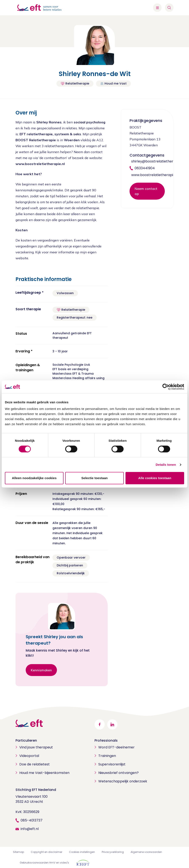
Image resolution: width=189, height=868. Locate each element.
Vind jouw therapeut (36, 747)
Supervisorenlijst (112, 764)
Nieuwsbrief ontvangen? (118, 773)
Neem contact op (146, 191)
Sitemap (18, 852)
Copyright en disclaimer (47, 852)
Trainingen (107, 756)
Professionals (106, 740)
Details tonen (166, 465)
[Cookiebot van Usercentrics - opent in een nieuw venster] (166, 387)
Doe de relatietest (35, 764)
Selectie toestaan (94, 478)
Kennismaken (41, 670)
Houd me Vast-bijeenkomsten (44, 773)
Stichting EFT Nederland (36, 790)
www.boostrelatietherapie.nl (155, 175)
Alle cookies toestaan (155, 478)
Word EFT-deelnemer (116, 747)
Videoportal (29, 756)
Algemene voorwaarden (146, 852)
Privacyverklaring (113, 852)
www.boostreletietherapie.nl (40, 164)
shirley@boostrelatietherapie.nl (158, 161)
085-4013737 (32, 820)
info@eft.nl (30, 829)
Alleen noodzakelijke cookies (34, 478)
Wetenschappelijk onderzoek (123, 781)
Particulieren (26, 740)
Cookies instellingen (82, 852)
